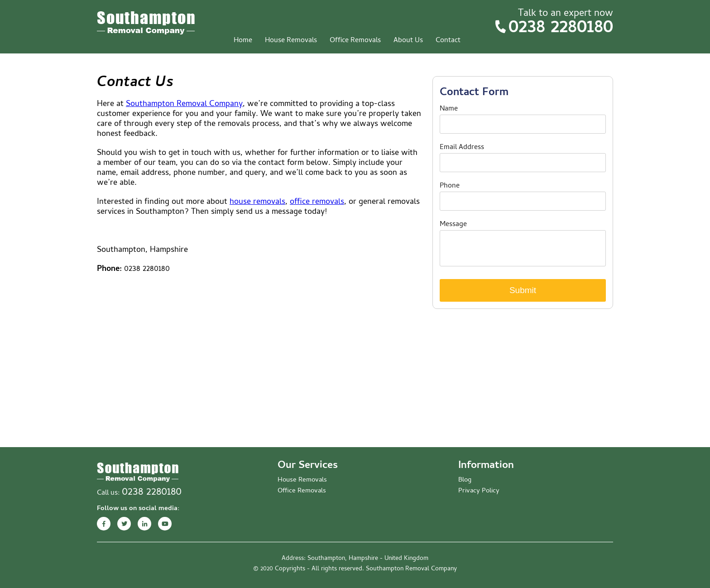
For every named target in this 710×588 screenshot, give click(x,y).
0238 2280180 (561, 29)
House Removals (291, 41)
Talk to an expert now (566, 14)
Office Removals (355, 41)
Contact (448, 41)
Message (453, 225)
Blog (465, 480)
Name (449, 109)
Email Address (462, 148)
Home (243, 41)
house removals (257, 202)
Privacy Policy (479, 491)
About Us (408, 41)
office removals (317, 202)
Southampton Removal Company (184, 104)
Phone (450, 186)
